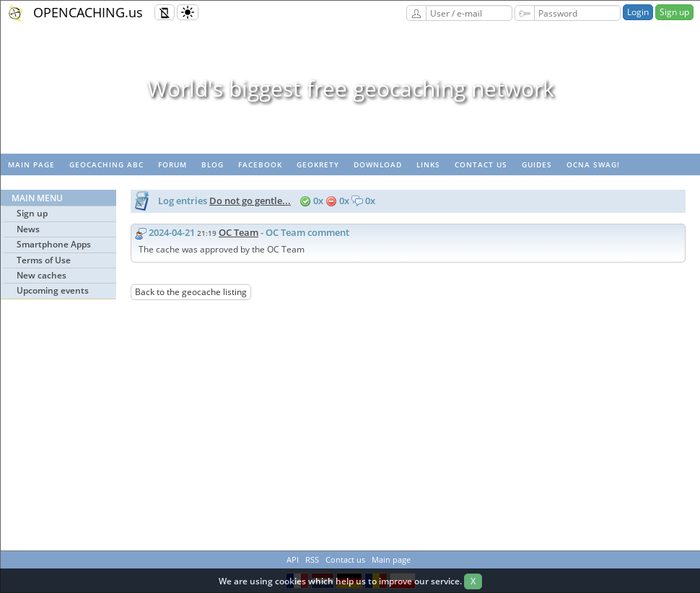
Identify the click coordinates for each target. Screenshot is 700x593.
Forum (172, 164)
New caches (41, 275)
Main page (31, 164)
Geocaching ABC (106, 164)
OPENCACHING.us (88, 12)
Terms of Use (44, 260)
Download (378, 164)
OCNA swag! (593, 164)
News (28, 229)
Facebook (260, 164)
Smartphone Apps (54, 244)
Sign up (674, 12)
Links (428, 164)
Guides (537, 164)
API (293, 559)
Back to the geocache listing (191, 292)
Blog (213, 164)
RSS (312, 559)
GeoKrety (318, 164)
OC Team (239, 232)
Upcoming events (53, 290)
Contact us (481, 164)
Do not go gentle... (250, 201)
